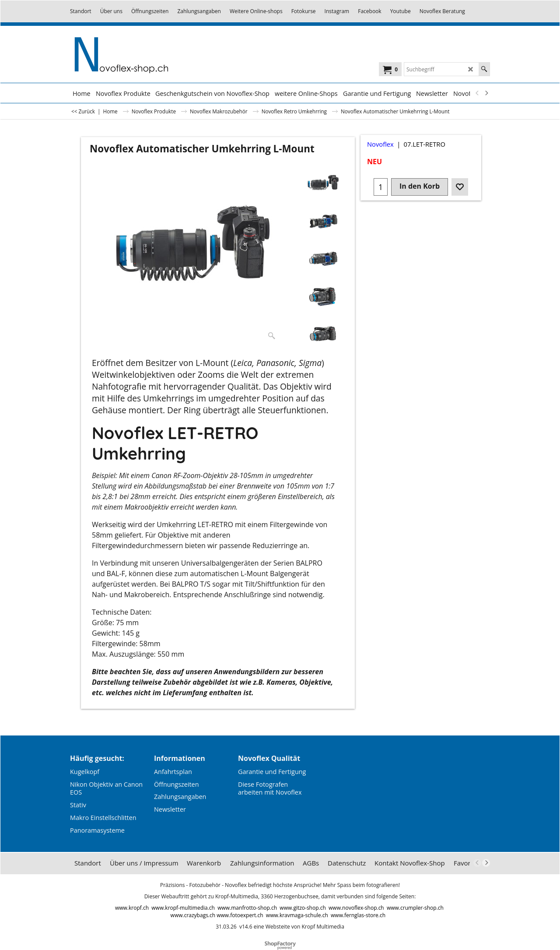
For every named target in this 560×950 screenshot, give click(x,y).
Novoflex (380, 144)
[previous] (477, 93)
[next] (486, 93)
